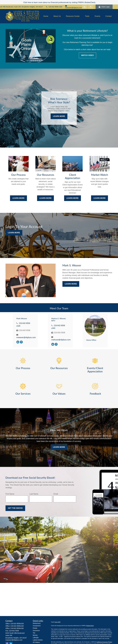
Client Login (104, 7)
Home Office (91, 340)
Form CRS (57, 622)
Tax (34, 633)
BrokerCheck (90, 626)
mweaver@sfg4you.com (73, 7)
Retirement (37, 623)
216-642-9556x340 (17, 626)
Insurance (36, 630)
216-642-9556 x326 (54, 7)
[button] (46, 16)
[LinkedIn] (85, 7)
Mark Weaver (22, 318)
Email (56, 494)
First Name (10, 494)
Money (35, 635)
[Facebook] (91, 7)
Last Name (34, 494)
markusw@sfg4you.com (61, 340)
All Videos (36, 642)
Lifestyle (36, 638)
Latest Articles (38, 640)
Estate (35, 628)
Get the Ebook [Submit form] (15, 508)
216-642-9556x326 (17, 624)
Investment (37, 626)
